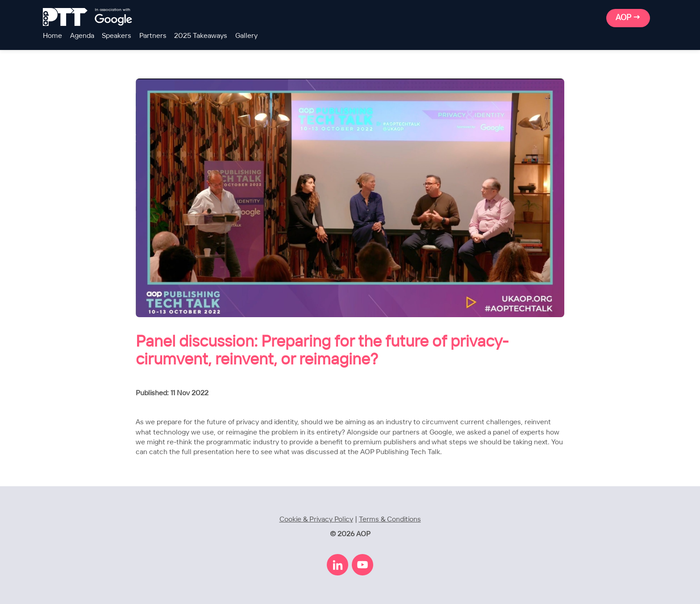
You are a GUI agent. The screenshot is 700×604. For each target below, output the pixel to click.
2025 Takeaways (201, 36)
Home (52, 36)
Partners (153, 36)
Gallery (246, 36)
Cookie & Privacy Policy (316, 519)
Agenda (82, 36)
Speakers (117, 36)
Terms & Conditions (390, 519)
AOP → (628, 18)
